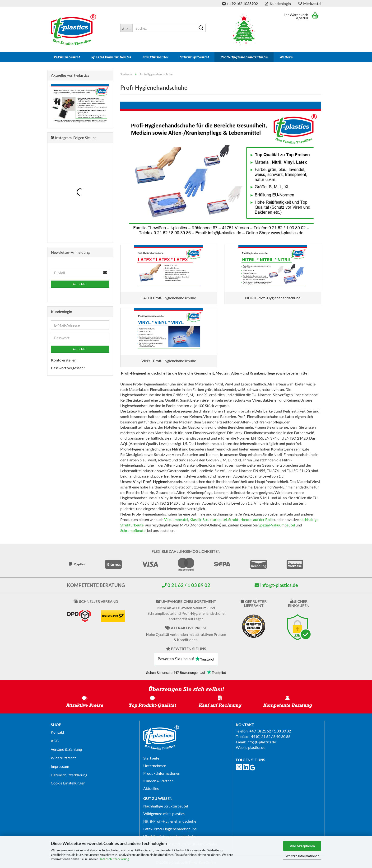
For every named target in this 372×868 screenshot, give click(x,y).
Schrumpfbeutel (194, 57)
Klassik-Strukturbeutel (208, 519)
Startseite (151, 758)
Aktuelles (151, 788)
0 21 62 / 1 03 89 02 (186, 585)
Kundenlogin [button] (278, 3)
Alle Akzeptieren (302, 846)
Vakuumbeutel (67, 57)
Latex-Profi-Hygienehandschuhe (170, 829)
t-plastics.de (255, 747)
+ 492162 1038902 (240, 3)
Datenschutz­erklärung (69, 775)
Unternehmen (155, 766)
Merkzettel (310, 3)
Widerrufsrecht (63, 758)
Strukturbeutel (155, 57)
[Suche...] (126, 28)
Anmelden (80, 284)
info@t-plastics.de (276, 585)
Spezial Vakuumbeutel (111, 57)
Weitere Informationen (302, 856)
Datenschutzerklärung (114, 859)
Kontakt (58, 732)
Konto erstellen (64, 360)
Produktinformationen (162, 773)
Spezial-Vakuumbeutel (277, 525)
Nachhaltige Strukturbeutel (166, 806)
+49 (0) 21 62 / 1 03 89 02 (270, 731)
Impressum (60, 766)
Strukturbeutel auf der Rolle (251, 519)
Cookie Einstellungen (68, 783)
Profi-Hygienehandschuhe (244, 57)
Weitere (286, 57)
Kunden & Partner (158, 781)
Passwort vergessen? (68, 368)
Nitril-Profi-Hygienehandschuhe (170, 821)
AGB (55, 741)
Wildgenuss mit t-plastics (164, 814)
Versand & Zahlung (66, 749)
